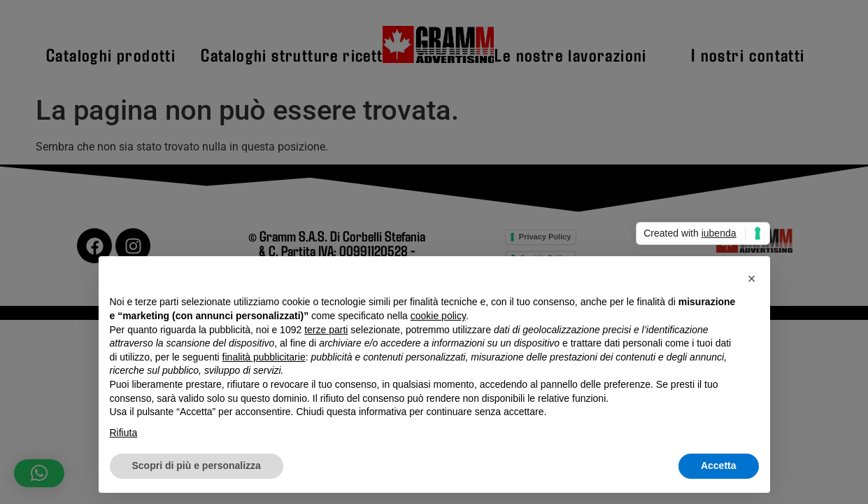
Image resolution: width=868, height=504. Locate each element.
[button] (752, 279)
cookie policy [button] (438, 316)
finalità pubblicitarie (264, 357)
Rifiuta (124, 433)
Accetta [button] (719, 465)
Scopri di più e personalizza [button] (197, 465)
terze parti (326, 330)
